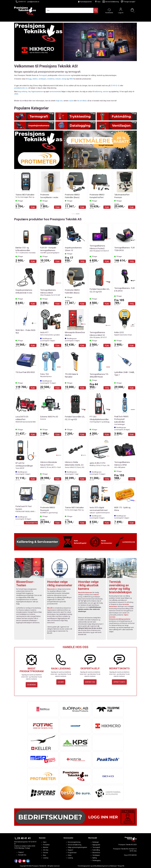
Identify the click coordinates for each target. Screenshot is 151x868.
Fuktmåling (96, 850)
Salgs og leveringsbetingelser (77, 847)
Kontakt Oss (22, 855)
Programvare (72, 853)
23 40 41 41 (21, 2)
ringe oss (59, 101)
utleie (16, 94)
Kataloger (96, 842)
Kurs (98, 2)
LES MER (61, 682)
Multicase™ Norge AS (117, 866)
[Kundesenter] (109, 10)
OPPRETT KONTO (119, 682)
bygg (30, 79)
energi (64, 79)
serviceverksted (55, 92)
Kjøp (33, 207)
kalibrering (98, 92)
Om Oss (46, 850)
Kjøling (95, 858)
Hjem (45, 842)
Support (21, 852)
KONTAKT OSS (90, 682)
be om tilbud (82, 101)
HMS (71, 79)
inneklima (51, 79)
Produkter (46, 845)
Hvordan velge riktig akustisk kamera (88, 585)
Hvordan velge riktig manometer (60, 583)
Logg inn (121, 10)
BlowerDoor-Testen (25, 583)
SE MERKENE (32, 685)
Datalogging (96, 860)
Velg (82, 261)
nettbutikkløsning (98, 866)
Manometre (51, 589)
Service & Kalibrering (111, 2)
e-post (71, 101)
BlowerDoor (96, 853)
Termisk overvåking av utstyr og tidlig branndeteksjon (120, 587)
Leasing (46, 858)
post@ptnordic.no (33, 2)
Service (46, 853)
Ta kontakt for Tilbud (34, 523)
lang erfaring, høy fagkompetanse (30, 92)
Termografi (43, 75)
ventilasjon (42, 79)
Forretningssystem (84, 866)
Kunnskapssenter (86, 2)
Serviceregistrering (74, 842)
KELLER (50, 608)
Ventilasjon (96, 855)
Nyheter (46, 847)
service (106, 92)
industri (58, 79)
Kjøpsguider (96, 845)
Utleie (70, 855)
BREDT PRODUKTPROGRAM (32, 670)
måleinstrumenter (64, 75)
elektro (35, 79)
